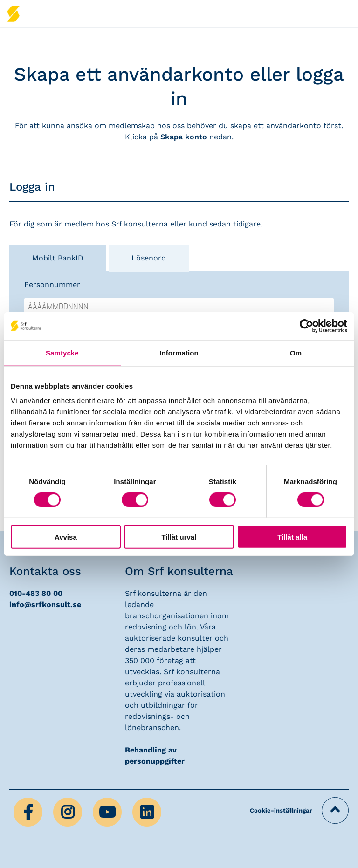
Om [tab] (296, 352)
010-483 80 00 (36, 593)
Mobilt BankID (58, 258)
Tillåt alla (292, 537)
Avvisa (66, 537)
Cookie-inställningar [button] (281, 810)
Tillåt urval (179, 537)
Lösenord (149, 258)
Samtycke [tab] (62, 352)
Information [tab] (179, 352)
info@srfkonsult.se (45, 605)
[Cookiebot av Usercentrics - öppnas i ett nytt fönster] (306, 326)
